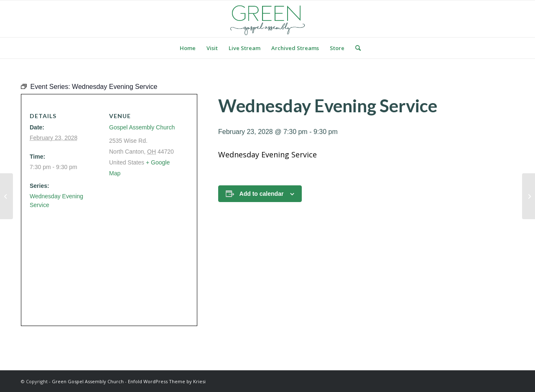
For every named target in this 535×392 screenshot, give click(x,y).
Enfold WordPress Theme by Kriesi (167, 381)
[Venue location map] (106, 264)
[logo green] (267, 19)
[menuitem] (188, 48)
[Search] (355, 48)
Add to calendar (262, 194)
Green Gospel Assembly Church (88, 381)
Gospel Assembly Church (142, 127)
